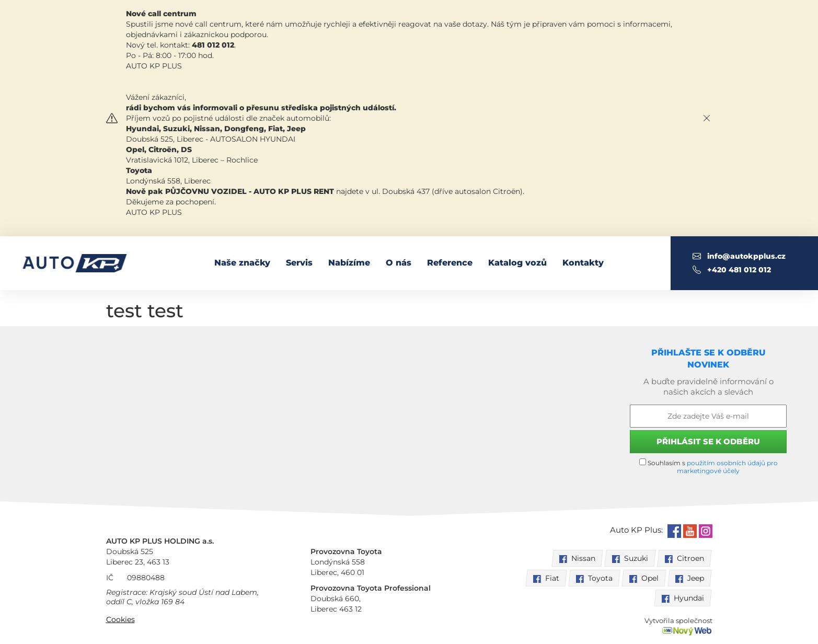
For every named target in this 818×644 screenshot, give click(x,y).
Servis (299, 263)
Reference (450, 263)
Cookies (120, 619)
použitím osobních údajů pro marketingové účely (727, 467)
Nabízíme (349, 263)
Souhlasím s (708, 467)
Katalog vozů (517, 263)
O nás (399, 263)
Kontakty (583, 263)
